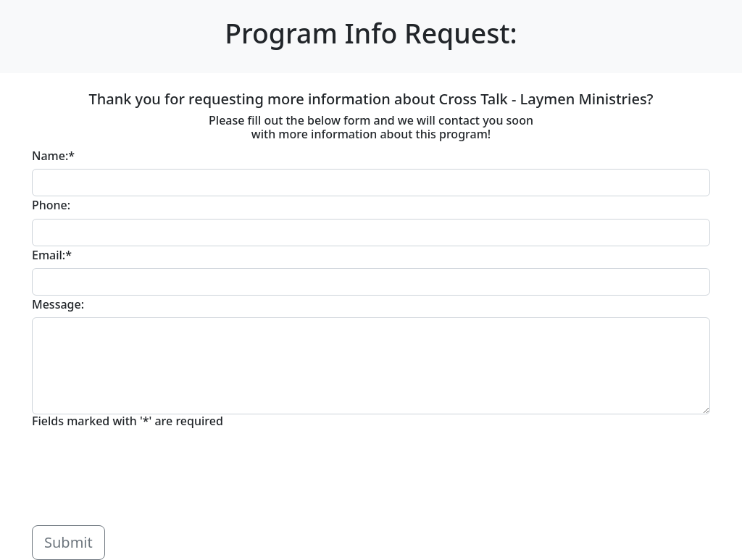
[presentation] (142, 480)
